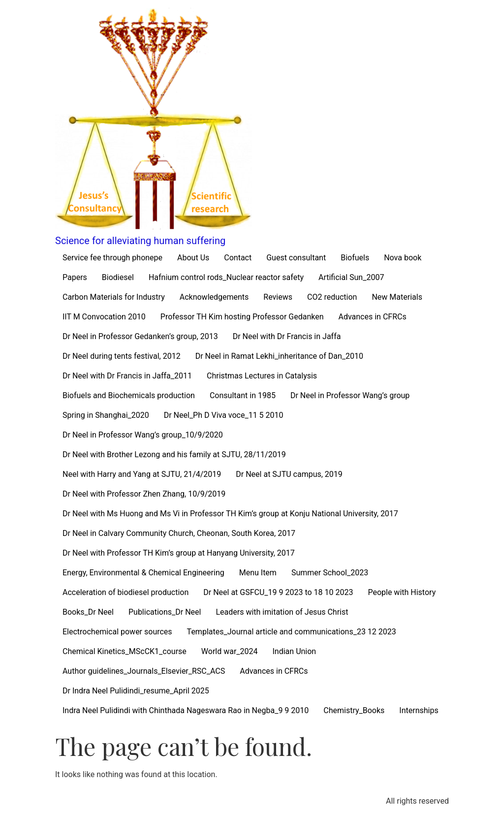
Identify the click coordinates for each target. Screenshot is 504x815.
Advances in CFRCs (372, 317)
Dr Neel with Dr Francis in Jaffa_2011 (127, 376)
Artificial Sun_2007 (351, 277)
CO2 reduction (332, 297)
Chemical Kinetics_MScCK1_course (125, 651)
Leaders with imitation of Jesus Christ (282, 612)
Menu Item (258, 573)
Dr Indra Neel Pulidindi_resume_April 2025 (136, 691)
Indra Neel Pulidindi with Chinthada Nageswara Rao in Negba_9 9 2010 (186, 710)
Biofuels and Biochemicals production (129, 395)
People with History (402, 592)
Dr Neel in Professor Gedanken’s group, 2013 (140, 336)
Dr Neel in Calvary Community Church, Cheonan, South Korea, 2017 (179, 533)
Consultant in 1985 (243, 395)
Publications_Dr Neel (165, 612)
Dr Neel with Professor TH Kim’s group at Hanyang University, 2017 (179, 553)
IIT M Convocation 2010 (104, 317)
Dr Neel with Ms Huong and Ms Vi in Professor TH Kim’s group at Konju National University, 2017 (230, 514)
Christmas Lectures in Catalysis (262, 376)
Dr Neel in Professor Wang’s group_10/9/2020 (143, 435)
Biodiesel (118, 277)
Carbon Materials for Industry (114, 297)
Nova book (403, 258)
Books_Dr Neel (88, 612)
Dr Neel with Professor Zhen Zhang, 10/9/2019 (144, 494)
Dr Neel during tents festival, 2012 (122, 356)
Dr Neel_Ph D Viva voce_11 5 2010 (224, 415)
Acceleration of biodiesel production (126, 592)
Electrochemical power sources (117, 632)
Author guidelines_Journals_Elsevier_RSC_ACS (144, 671)
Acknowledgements (214, 297)
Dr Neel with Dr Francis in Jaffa (287, 336)
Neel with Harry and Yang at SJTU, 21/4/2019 (142, 474)
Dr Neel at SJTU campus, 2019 (289, 474)
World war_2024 (230, 651)
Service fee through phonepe (112, 258)
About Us (193, 258)
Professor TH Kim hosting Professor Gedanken (242, 317)
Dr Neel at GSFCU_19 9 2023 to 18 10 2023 (278, 592)
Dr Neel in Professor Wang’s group (350, 395)
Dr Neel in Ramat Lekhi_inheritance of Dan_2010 (279, 356)
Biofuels (355, 258)
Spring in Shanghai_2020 (106, 415)
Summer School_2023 (330, 573)
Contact (238, 258)
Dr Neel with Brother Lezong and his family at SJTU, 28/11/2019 (174, 455)
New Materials (397, 297)
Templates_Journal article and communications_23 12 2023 (292, 632)
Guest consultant (296, 258)
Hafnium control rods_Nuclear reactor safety (226, 277)
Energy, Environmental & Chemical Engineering (143, 573)
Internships (419, 710)
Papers (75, 277)
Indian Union (295, 651)
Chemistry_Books (354, 710)
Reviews (278, 297)
